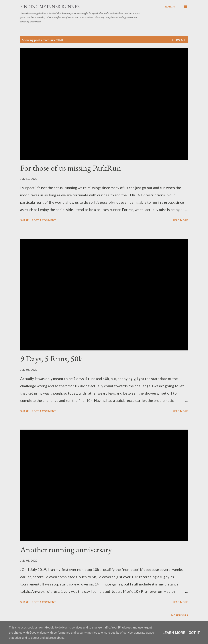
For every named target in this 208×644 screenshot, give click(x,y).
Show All (178, 40)
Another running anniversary (66, 549)
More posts (179, 615)
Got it (194, 633)
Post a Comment (44, 220)
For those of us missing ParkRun (71, 168)
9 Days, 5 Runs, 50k (51, 359)
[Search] (170, 7)
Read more (180, 220)
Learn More (174, 633)
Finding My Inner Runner (50, 6)
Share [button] (24, 220)
